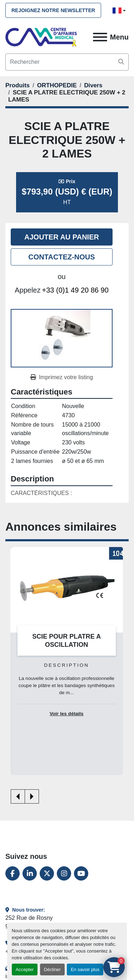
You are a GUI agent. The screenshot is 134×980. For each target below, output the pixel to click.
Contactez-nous (61, 257)
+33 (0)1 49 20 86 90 (75, 290)
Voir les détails (67, 714)
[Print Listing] (62, 377)
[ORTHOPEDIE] (57, 85)
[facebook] (13, 873)
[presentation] (18, 796)
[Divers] (93, 85)
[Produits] (18, 85)
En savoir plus (85, 969)
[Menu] (100, 37)
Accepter (25, 969)
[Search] (67, 62)
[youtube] (81, 873)
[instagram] (64, 873)
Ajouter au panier (62, 237)
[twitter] (47, 873)
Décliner (52, 969)
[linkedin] (30, 873)
